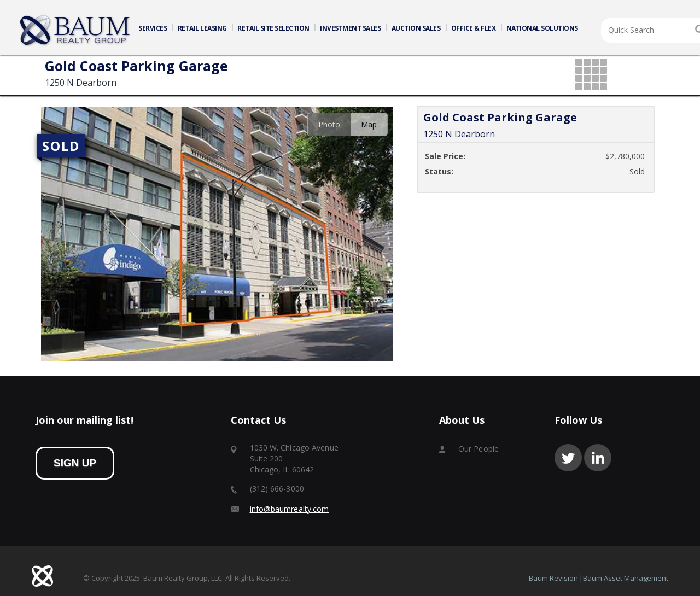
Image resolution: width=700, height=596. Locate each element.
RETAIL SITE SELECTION (273, 28)
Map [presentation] (369, 124)
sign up (75, 463)
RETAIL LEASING (202, 28)
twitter (568, 458)
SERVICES (153, 28)
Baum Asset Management (626, 578)
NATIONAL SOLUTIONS (542, 28)
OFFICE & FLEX (474, 28)
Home (75, 31)
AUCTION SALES (416, 28)
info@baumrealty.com (290, 509)
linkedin (598, 458)
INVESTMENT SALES (350, 28)
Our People (479, 449)
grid (592, 75)
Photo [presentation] (329, 124)
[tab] (329, 124)
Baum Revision (553, 578)
